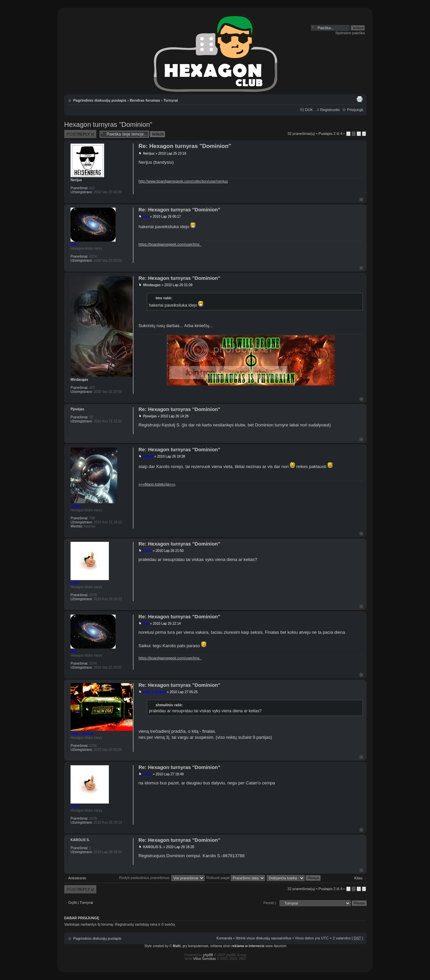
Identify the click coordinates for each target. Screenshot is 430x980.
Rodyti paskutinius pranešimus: (162, 878)
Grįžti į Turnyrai (81, 902)
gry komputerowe (195, 946)
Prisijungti (355, 110)
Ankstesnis (77, 878)
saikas (148, 456)
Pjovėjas (150, 416)
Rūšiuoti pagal (236, 878)
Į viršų (361, 199)
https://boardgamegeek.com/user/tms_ (170, 244)
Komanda (224, 938)
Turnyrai (170, 100)
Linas (147, 551)
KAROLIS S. (153, 847)
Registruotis (330, 110)
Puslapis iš (330, 134)
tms (146, 217)
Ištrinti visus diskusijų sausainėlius (263, 938)
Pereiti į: (270, 903)
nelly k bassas (155, 692)
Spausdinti (359, 99)
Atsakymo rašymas (80, 134)
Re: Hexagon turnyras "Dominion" (185, 146)
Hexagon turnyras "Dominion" (108, 124)
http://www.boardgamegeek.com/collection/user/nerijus (183, 181)
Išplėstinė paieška (350, 33)
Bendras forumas (145, 100)
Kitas (358, 878)
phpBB (208, 955)
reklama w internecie (248, 946)
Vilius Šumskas (205, 959)
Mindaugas (152, 285)
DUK (309, 110)
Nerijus (149, 153)
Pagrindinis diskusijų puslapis (100, 100)
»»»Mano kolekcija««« (157, 484)
